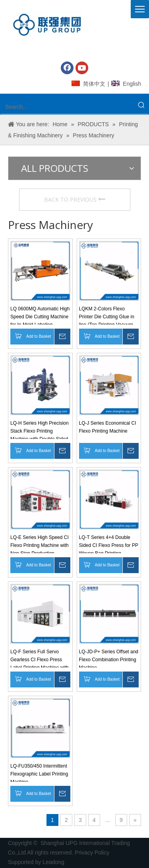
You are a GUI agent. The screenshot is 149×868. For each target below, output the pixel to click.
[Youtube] (82, 68)
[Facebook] (67, 68)
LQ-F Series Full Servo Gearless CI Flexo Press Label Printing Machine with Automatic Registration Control (40, 658)
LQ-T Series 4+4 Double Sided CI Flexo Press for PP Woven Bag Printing (109, 544)
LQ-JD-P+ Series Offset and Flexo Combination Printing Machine (109, 658)
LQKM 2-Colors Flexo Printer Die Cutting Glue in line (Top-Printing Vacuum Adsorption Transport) (107, 315)
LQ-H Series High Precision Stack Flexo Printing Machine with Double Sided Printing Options (40, 430)
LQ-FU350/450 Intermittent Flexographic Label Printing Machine (39, 773)
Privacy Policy (93, 853)
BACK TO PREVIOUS (75, 199)
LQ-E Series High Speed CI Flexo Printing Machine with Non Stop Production (40, 544)
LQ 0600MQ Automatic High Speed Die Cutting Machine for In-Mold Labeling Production (40, 315)
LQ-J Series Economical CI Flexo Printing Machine (108, 427)
